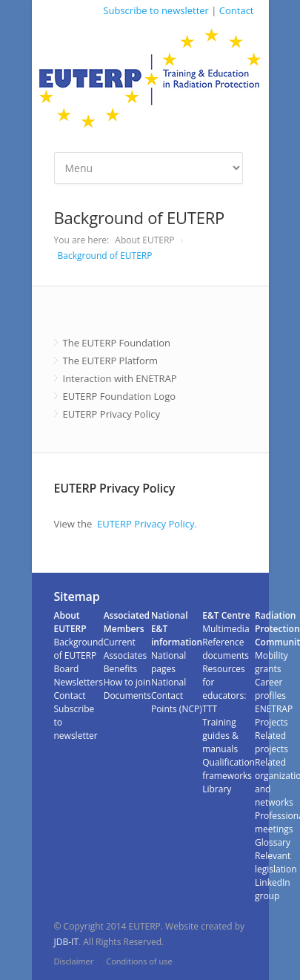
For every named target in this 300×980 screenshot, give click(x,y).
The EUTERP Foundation (117, 343)
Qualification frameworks (229, 769)
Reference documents (226, 649)
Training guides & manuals (220, 736)
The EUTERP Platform (111, 361)
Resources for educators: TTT (224, 689)
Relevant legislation (276, 862)
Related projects (271, 742)
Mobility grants (271, 662)
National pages (169, 662)
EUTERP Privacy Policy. (147, 524)
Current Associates (125, 649)
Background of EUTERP (105, 256)
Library (217, 789)
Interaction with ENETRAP (120, 378)
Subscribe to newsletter (156, 10)
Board (67, 669)
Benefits (121, 669)
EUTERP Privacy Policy (112, 414)
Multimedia (226, 629)
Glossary (273, 842)
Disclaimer (74, 961)
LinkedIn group (273, 889)
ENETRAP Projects (274, 716)
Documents (127, 695)
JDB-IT (67, 942)
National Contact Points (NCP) (177, 695)
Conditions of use (139, 961)
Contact (237, 10)
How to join (127, 682)
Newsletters (79, 682)
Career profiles (270, 689)
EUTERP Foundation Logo (120, 396)
